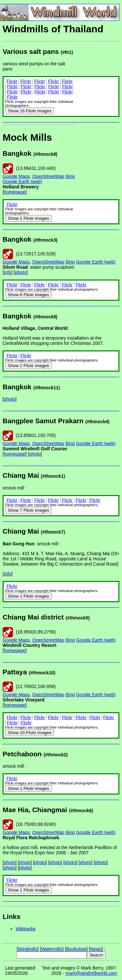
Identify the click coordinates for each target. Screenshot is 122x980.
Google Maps (16, 176)
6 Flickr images (28, 295)
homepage (15, 192)
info (8, 272)
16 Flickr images (30, 111)
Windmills (28, 949)
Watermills (52, 949)
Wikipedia (26, 929)
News (96, 949)
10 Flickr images (30, 733)
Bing (70, 176)
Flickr (12, 81)
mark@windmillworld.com (91, 973)
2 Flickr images (28, 366)
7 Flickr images (28, 510)
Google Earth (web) (22, 182)
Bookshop (76, 949)
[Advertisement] (98, 144)
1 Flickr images (28, 218)
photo (21, 272)
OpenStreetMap (48, 176)
